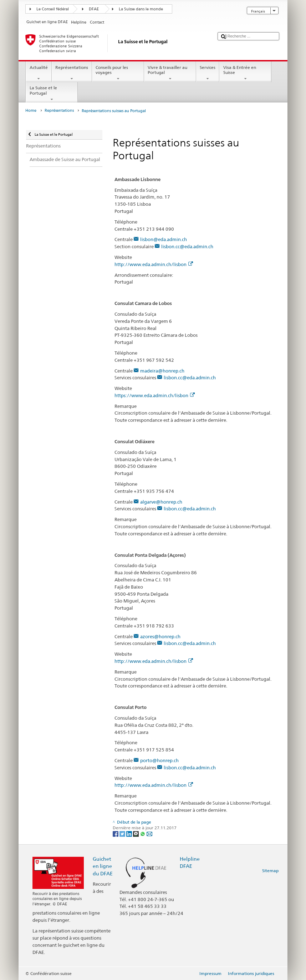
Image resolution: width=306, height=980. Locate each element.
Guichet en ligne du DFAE (103, 866)
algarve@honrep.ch (161, 502)
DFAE (94, 9)
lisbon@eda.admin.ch (164, 239)
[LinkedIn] (130, 833)
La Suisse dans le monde (141, 9)
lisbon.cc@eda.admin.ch (187, 246)
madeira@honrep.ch (162, 371)
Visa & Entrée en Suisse (245, 73)
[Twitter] (123, 833)
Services (208, 73)
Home (31, 111)
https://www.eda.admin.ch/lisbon (155, 395)
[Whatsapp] (143, 833)
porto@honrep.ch (159, 760)
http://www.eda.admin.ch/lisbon (154, 264)
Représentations (72, 73)
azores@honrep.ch (160, 636)
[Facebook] (116, 833)
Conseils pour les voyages (118, 73)
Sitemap (270, 871)
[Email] (149, 833)
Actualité (39, 73)
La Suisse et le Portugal (52, 94)
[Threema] (136, 833)
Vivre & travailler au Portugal (170, 73)
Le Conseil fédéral (53, 9)
